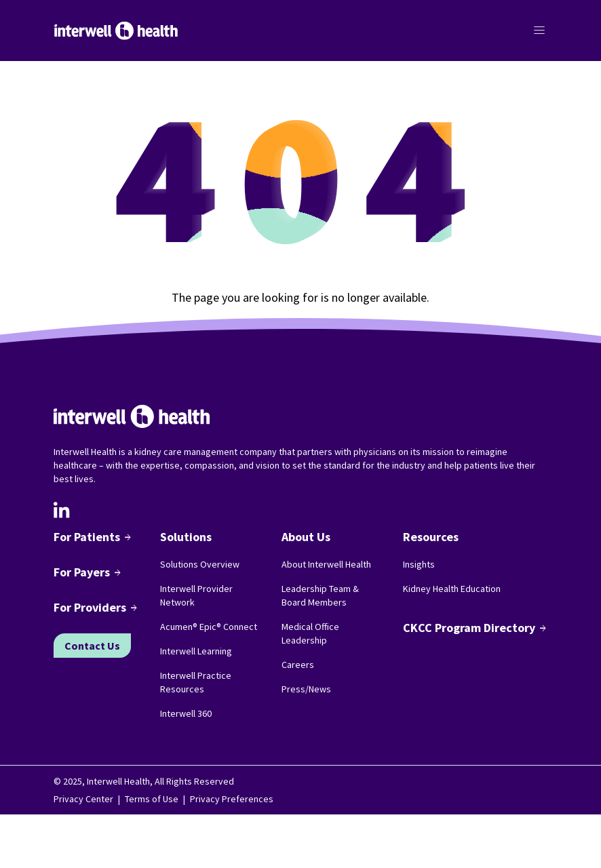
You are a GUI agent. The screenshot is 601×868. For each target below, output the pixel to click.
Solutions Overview (200, 564)
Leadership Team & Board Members (320, 595)
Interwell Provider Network (196, 595)
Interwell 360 (186, 713)
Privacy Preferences (232, 799)
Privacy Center (83, 799)
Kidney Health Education (452, 589)
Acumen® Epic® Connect (209, 627)
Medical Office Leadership (310, 633)
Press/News (306, 689)
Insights (419, 564)
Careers (298, 665)
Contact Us (92, 646)
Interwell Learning (196, 651)
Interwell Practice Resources (196, 682)
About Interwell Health (326, 564)
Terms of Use (152, 799)
